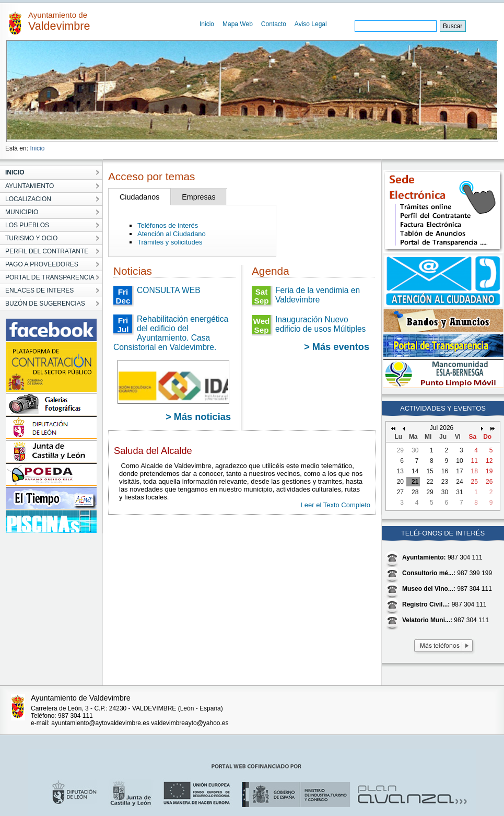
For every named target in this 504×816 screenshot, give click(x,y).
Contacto (274, 24)
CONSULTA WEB (169, 290)
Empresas (198, 197)
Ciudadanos (139, 197)
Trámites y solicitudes (170, 242)
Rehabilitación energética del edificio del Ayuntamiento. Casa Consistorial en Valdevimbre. (171, 333)
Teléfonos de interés (168, 225)
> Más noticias (198, 417)
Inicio (207, 24)
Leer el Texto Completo (336, 505)
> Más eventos (337, 347)
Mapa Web (238, 24)
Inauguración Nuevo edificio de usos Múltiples (320, 324)
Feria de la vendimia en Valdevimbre (318, 295)
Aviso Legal (311, 24)
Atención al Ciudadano (172, 234)
